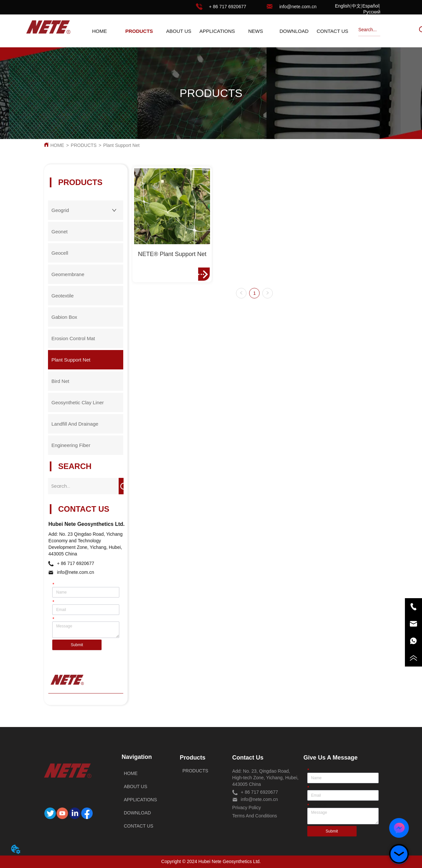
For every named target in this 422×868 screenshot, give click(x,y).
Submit (77, 645)
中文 (356, 6)
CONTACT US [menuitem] (332, 31)
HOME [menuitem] (99, 31)
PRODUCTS (84, 145)
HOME (57, 145)
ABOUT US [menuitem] (179, 31)
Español (371, 6)
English (342, 6)
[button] (139, 31)
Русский (372, 12)
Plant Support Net (121, 145)
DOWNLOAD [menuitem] (294, 31)
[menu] (216, 31)
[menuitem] (139, 31)
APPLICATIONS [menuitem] (217, 31)
